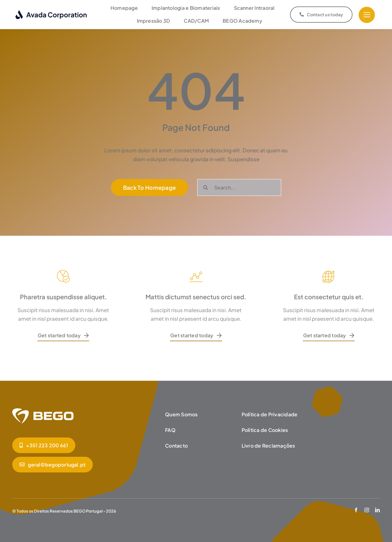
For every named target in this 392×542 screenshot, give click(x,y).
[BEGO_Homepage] (43, 411)
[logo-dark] (51, 12)
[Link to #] (367, 15)
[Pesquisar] (206, 187)
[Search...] (239, 187)
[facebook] (356, 510)
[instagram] (367, 510)
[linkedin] (377, 510)
